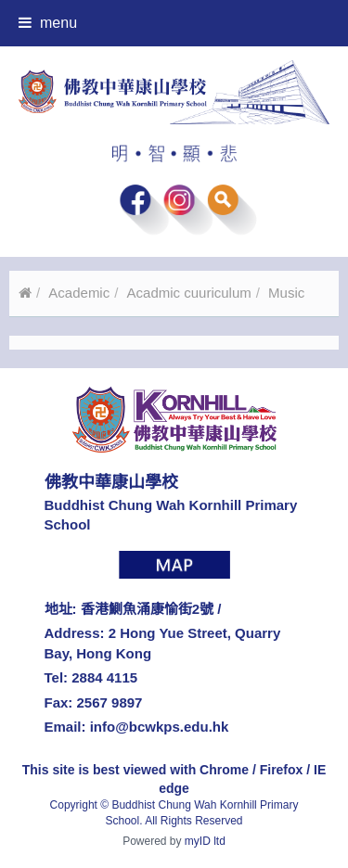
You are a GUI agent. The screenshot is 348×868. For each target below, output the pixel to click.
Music (286, 293)
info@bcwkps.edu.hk (160, 727)
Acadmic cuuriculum (189, 293)
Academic (79, 293)
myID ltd (205, 841)
